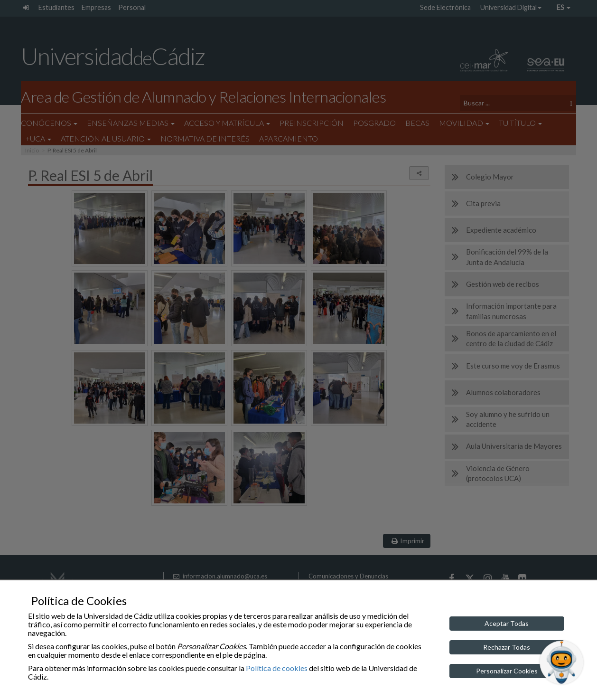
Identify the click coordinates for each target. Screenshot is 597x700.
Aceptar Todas (507, 623)
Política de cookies (277, 668)
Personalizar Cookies (507, 671)
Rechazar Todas (507, 647)
